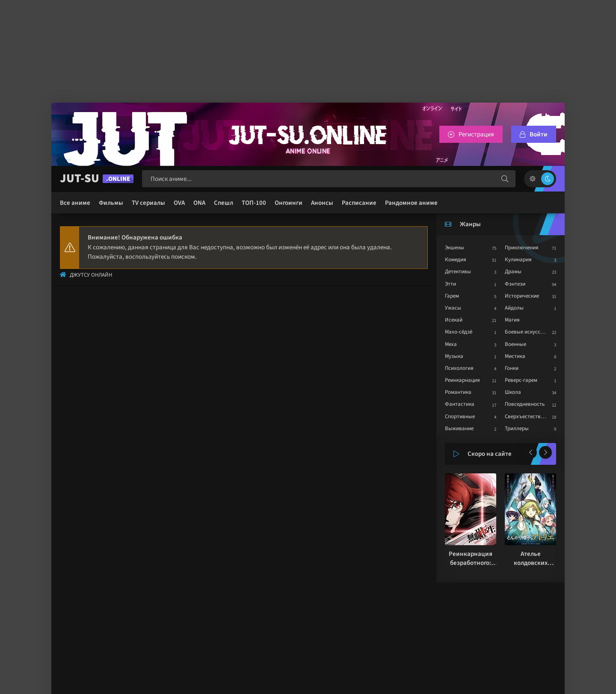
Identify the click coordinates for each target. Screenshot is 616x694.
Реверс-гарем (521, 380)
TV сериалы (148, 203)
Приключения (522, 248)
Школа (513, 392)
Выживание (459, 428)
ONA (199, 203)
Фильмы (111, 203)
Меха (451, 344)
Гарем (452, 296)
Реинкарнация (462, 380)
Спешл (224, 203)
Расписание (359, 203)
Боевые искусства (527, 332)
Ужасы (453, 308)
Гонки (512, 368)
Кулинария (518, 260)
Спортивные (460, 416)
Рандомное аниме (411, 203)
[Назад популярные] (530, 452)
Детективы (458, 272)
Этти (450, 284)
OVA (179, 203)
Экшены (455, 248)
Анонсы (322, 203)
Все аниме (75, 203)
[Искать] (505, 179)
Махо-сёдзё (459, 332)
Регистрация (476, 134)
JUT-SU (97, 179)
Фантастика (460, 404)
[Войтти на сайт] (534, 134)
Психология (459, 368)
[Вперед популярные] (545, 452)
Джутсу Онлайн (91, 275)
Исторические (522, 296)
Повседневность (525, 404)
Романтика (458, 392)
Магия (512, 320)
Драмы (513, 272)
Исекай (454, 320)
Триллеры (517, 428)
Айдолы (514, 308)
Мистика (515, 356)
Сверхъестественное (530, 416)
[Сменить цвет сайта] (540, 179)
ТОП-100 (254, 203)
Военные (515, 344)
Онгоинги (289, 203)
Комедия (456, 260)
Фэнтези (515, 284)
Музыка (454, 356)
